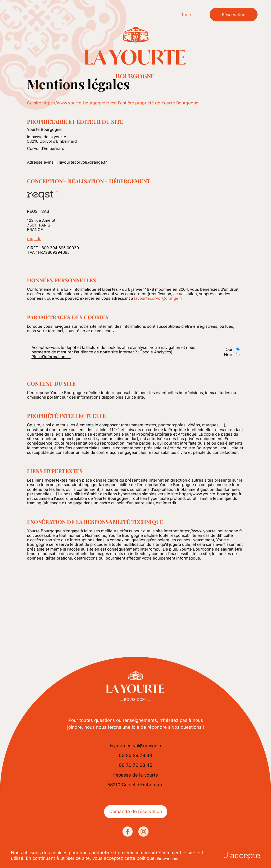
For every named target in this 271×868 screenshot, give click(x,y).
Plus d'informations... (51, 357)
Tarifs (187, 15)
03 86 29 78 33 (135, 755)
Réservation (234, 15)
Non (228, 354)
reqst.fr (34, 239)
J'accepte (242, 855)
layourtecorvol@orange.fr (158, 298)
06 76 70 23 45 (135, 765)
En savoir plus (167, 859)
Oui (229, 349)
